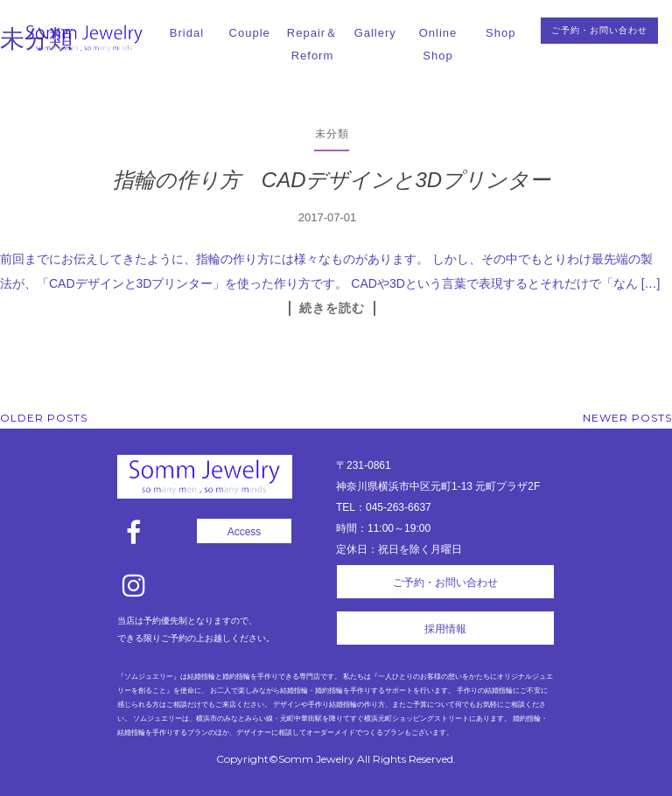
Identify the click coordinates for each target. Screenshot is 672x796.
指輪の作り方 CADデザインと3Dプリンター (332, 180)
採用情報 (445, 629)
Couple (250, 33)
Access (245, 532)
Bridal (187, 33)
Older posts (44, 418)
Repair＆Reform (312, 44)
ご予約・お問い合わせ (599, 30)
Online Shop (438, 44)
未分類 (332, 133)
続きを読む (332, 308)
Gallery (375, 33)
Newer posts (627, 418)
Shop (500, 33)
